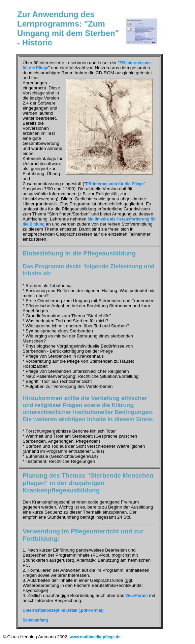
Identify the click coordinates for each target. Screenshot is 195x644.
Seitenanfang (35, 620)
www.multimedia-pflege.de (95, 637)
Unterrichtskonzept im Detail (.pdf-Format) (63, 610)
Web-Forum (136, 596)
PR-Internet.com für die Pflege (115, 184)
